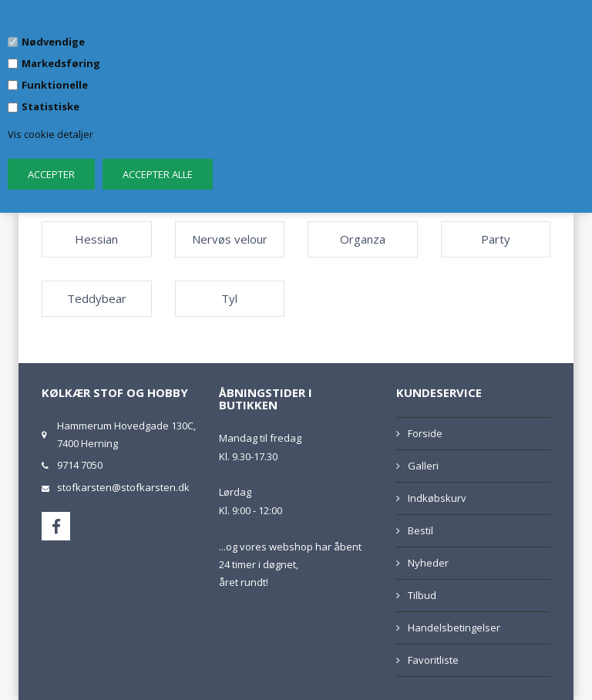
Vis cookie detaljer (50, 134)
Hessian (96, 239)
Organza (363, 239)
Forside (425, 433)
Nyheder (428, 563)
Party (496, 239)
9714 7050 (80, 465)
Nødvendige (53, 42)
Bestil (420, 530)
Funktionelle (55, 85)
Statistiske (50, 106)
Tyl (229, 298)
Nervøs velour (230, 239)
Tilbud (422, 595)
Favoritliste (433, 660)
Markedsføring (61, 63)
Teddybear (97, 298)
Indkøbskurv (437, 498)
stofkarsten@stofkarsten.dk (123, 487)
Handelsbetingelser (454, 628)
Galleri (423, 466)
